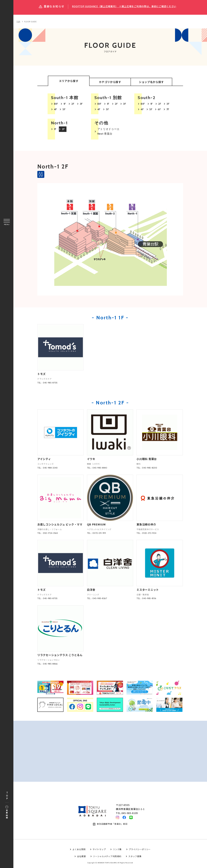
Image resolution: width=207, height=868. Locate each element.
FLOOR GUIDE (30, 21)
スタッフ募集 (135, 857)
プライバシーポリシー (140, 850)
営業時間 (7, 812)
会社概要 (81, 857)
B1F (56, 105)
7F (168, 110)
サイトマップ (99, 850)
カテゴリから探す (110, 82)
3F (81, 105)
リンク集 (117, 850)
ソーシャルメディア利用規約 (107, 857)
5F (64, 110)
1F (65, 105)
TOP (7, 796)
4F (55, 110)
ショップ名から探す (151, 82)
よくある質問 (79, 850)
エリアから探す (69, 81)
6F (159, 110)
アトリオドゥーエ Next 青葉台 (109, 132)
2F (73, 105)
